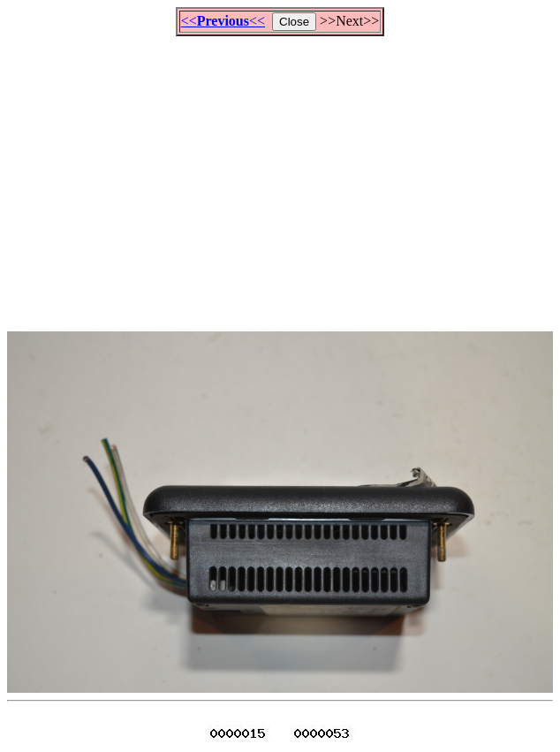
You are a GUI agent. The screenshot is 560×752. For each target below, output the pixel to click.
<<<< (223, 21)
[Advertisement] (284, 176)
